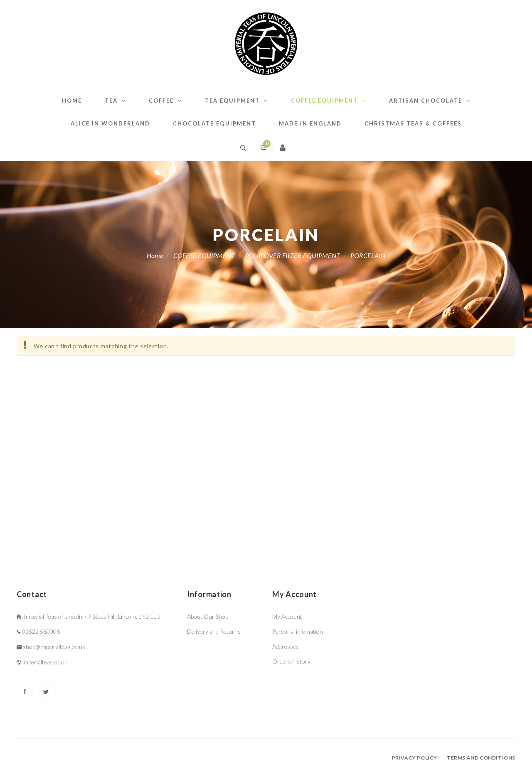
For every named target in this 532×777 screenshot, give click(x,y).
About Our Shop (208, 616)
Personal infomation (298, 631)
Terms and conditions (481, 758)
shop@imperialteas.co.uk (54, 647)
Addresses (286, 646)
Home (72, 101)
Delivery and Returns (214, 631)
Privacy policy (415, 758)
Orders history (291, 661)
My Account (287, 616)
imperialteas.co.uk (45, 662)
